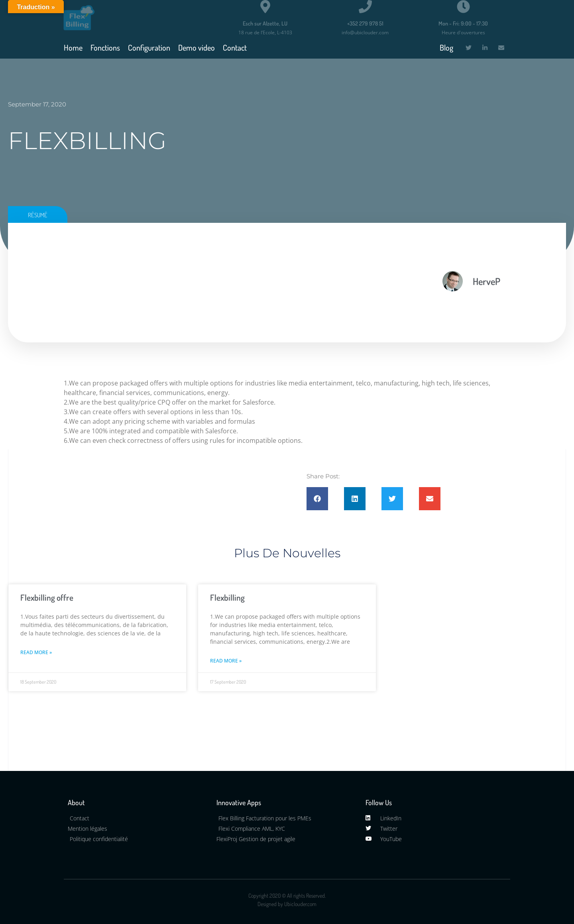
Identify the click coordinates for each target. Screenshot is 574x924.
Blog (446, 47)
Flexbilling (227, 597)
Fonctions (105, 47)
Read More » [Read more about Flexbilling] (226, 661)
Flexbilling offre (47, 597)
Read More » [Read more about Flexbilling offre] (36, 652)
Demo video (197, 47)
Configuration (149, 47)
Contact (235, 47)
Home (73, 47)
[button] (317, 499)
